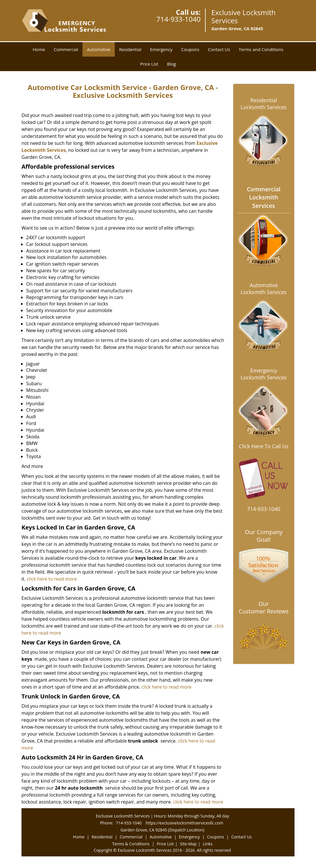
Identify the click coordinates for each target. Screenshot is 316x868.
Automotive (99, 49)
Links (208, 844)
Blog (172, 64)
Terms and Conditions (261, 49)
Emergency (161, 49)
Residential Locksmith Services (264, 104)
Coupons (190, 49)
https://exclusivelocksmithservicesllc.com (184, 823)
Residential (130, 49)
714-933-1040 (178, 19)
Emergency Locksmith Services (264, 374)
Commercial (66, 49)
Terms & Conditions (131, 844)
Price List (149, 64)
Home (39, 49)
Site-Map (188, 844)
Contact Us (219, 49)
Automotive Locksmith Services (264, 289)
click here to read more (52, 579)
